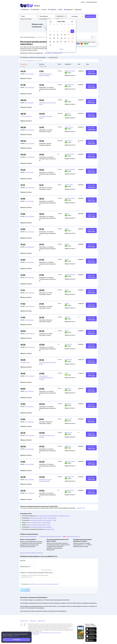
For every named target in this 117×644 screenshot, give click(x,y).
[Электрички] (52, 9)
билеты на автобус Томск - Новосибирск (39, 523)
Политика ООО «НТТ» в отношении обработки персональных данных (44, 633)
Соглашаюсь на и (39, 584)
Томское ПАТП (68, 419)
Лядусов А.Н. (68, 388)
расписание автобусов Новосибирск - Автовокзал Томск (53, 516)
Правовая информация (33, 634)
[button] (51, 21)
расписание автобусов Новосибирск (41, 527)
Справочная (33, 621)
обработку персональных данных (38, 584)
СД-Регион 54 (68, 141)
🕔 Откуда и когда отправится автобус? (50, 536)
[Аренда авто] (68, 9)
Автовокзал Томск (49, 529)
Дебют (66, 100)
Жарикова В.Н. (68, 432)
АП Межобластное (69, 84)
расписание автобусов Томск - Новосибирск (43, 518)
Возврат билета (24, 621)
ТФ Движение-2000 (70, 71)
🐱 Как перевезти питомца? (28, 536)
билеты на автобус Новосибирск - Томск (39, 525)
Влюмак (67, 214)
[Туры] (60, 9)
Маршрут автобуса (26, 78)
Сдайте (85, 545)
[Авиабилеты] (25, 9)
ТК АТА (66, 373)
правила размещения (53, 584)
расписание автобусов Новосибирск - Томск (43, 520)
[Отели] (43, 9)
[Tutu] (27, 6)
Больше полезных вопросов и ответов (31, 553)
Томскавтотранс (69, 127)
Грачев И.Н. (68, 113)
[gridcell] (69, 28)
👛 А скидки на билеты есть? (72, 536)
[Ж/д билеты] (35, 9)
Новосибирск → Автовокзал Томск (53, 53)
